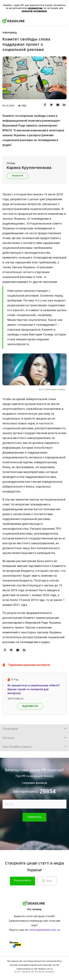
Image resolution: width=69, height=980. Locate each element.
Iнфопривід (10, 32)
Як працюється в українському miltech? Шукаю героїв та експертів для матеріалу (34, 689)
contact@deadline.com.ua (44, 930)
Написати (18, 176)
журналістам (35, 8)
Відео (47, 881)
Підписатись (35, 817)
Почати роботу (22, 880)
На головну (34, 909)
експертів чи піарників (34, 11)
